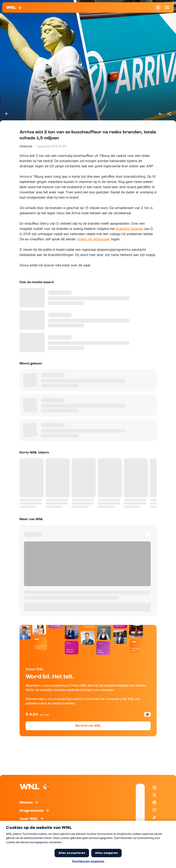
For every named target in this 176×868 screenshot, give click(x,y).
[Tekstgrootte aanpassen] (160, 114)
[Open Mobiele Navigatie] (167, 7)
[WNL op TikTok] (154, 817)
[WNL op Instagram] (154, 788)
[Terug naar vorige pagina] (7, 114)
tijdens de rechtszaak (93, 239)
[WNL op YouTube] (154, 810)
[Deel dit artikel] (169, 114)
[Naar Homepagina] (15, 7)
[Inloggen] (158, 7)
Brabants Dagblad (129, 229)
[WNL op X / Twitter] (154, 795)
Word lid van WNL (88, 726)
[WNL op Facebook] (154, 802)
